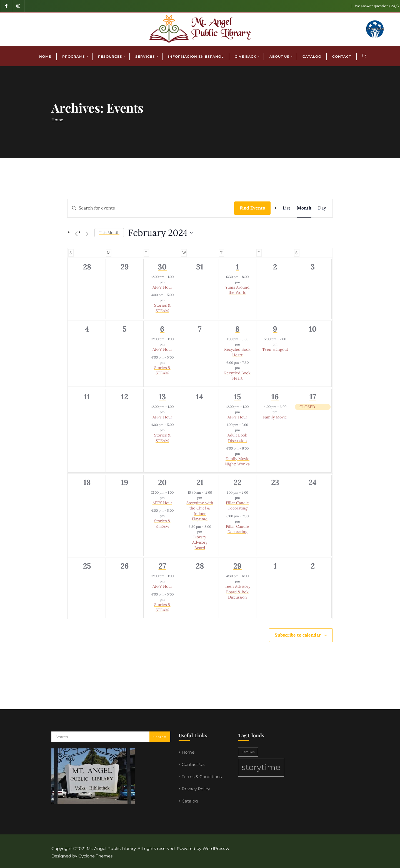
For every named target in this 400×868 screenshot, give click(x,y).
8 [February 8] (237, 329)
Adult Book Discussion (237, 438)
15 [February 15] (237, 397)
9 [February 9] (275, 329)
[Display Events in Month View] (304, 208)
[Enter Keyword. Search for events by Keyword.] (151, 208)
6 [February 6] (162, 329)
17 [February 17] (313, 397)
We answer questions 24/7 (377, 6)
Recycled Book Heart (237, 352)
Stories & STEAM (162, 308)
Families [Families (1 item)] (248, 752)
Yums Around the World (237, 290)
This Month (109, 233)
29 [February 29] (237, 566)
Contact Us (193, 764)
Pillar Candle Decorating (237, 505)
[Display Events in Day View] (322, 208)
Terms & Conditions (202, 777)
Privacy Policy (196, 789)
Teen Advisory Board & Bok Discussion (237, 592)
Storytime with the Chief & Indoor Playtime (200, 511)
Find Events (252, 208)
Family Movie (275, 417)
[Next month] (87, 234)
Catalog (190, 801)
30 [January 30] (162, 267)
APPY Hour (162, 287)
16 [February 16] (275, 397)
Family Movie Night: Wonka (237, 461)
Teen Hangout (275, 349)
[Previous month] (76, 234)
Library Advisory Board (200, 542)
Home (57, 120)
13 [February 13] (162, 397)
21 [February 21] (200, 482)
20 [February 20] (162, 482)
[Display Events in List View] (287, 208)
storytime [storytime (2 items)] (261, 767)
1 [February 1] (237, 267)
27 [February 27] (162, 566)
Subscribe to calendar (298, 635)
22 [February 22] (237, 482)
